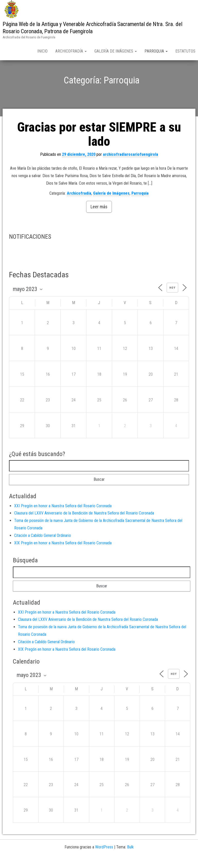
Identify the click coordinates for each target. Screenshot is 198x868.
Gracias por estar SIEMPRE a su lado (99, 145)
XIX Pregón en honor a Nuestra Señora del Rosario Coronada (63, 553)
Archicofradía (71, 51)
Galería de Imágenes (116, 51)
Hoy (172, 299)
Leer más (99, 217)
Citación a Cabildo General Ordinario (43, 546)
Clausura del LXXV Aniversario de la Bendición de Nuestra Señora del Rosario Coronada (84, 524)
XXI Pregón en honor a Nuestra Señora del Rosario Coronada (63, 516)
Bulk (130, 858)
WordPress (104, 858)
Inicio (42, 51)
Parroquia (156, 51)
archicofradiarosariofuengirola (130, 165)
